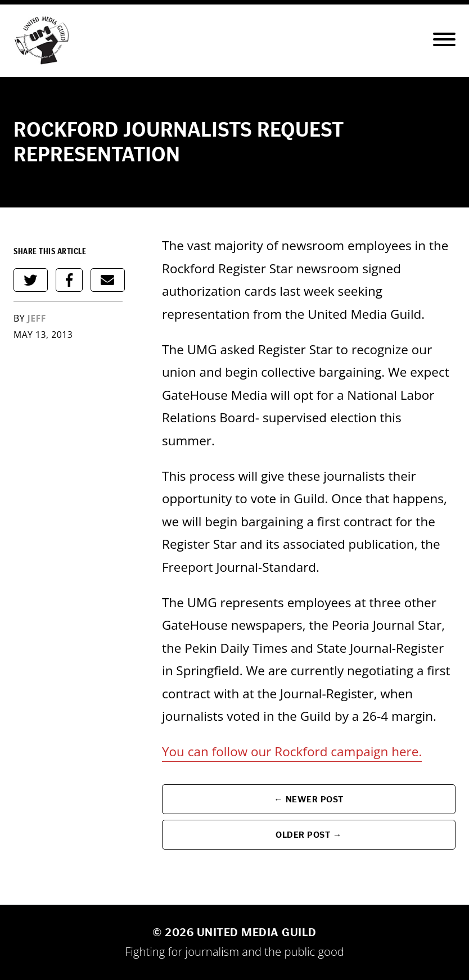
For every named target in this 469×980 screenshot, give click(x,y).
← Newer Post (309, 799)
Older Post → (309, 835)
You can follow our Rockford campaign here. (292, 751)
